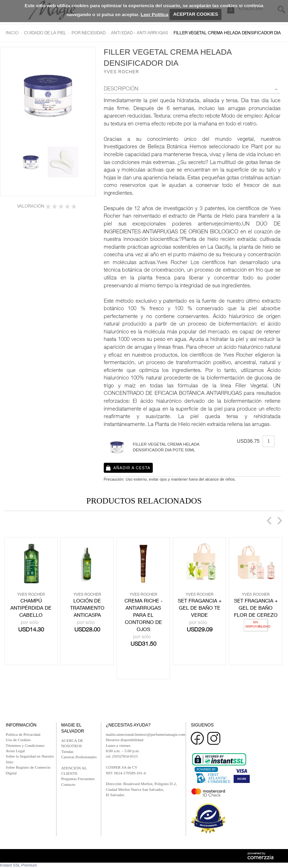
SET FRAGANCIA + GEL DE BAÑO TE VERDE (200, 609)
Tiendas (67, 752)
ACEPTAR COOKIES (196, 14)
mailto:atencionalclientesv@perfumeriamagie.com (146, 734)
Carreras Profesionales (79, 757)
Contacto (68, 784)
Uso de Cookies (18, 740)
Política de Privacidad (23, 734)
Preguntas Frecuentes (78, 779)
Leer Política (154, 14)
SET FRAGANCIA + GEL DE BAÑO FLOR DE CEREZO (256, 609)
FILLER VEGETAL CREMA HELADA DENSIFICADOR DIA (227, 33)
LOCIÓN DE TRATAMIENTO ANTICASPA (87, 609)
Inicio (12, 33)
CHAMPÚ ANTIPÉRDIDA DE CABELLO (31, 609)
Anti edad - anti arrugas (140, 33)
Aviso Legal (15, 751)
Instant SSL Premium (19, 865)
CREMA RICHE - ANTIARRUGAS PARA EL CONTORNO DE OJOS (143, 616)
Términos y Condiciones (25, 745)
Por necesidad (89, 33)
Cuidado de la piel (45, 33)
